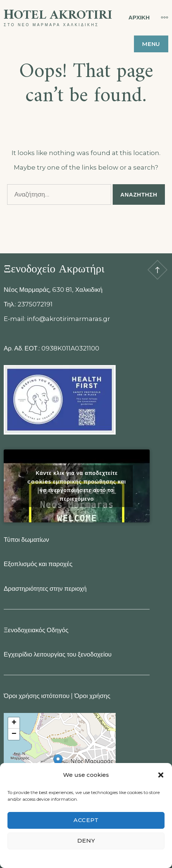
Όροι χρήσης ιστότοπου (37, 696)
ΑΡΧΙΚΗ (139, 17)
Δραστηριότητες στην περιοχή (45, 589)
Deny (86, 841)
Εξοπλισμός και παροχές (38, 564)
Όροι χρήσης (92, 696)
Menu (151, 44)
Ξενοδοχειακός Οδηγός (36, 630)
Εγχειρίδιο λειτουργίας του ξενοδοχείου (58, 654)
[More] (161, 17)
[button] (161, 775)
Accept (86, 820)
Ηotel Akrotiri (58, 16)
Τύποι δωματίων (26, 540)
